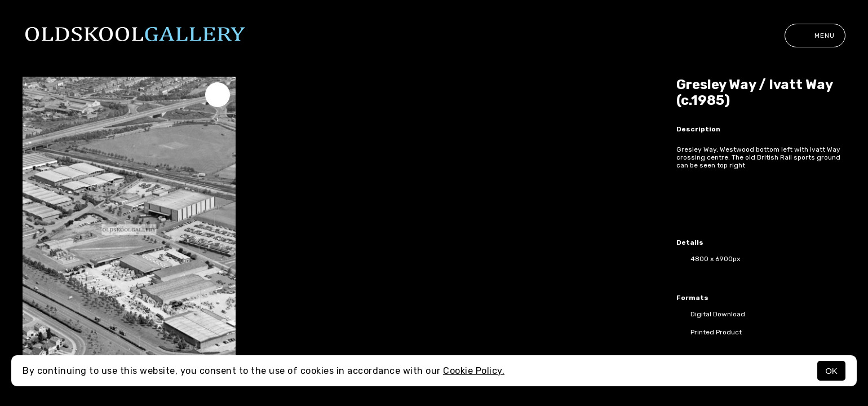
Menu (815, 36)
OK (831, 371)
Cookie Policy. (474, 371)
